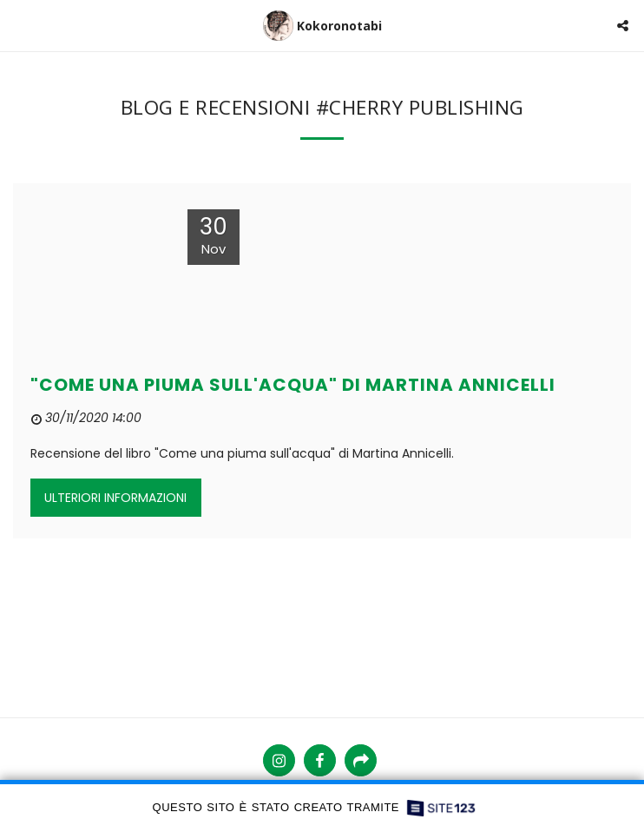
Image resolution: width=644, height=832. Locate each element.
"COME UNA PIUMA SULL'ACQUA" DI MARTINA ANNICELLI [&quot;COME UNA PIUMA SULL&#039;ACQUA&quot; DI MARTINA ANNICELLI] (293, 385)
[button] (19, 25)
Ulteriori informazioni (115, 498)
